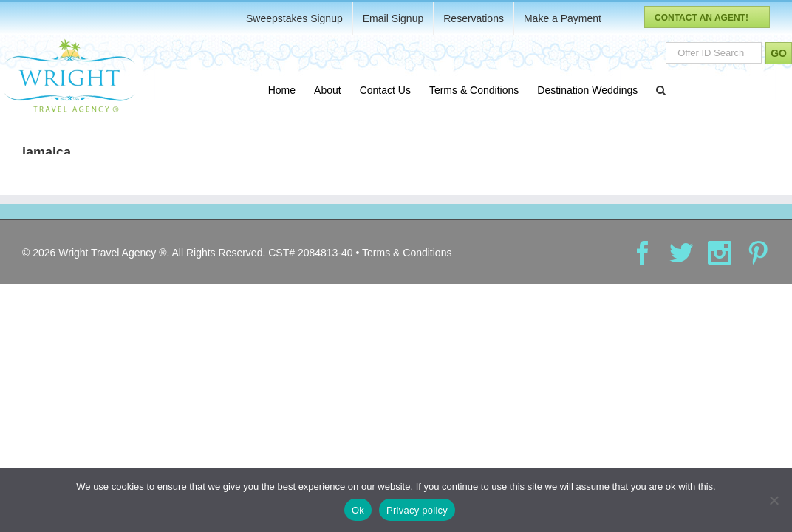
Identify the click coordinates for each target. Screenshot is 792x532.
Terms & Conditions (407, 260)
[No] (774, 500)
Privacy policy (417, 510)
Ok (358, 510)
